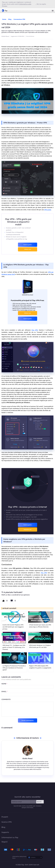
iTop (28, 789)
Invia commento (28, 720)
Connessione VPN (19, 19)
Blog (10, 19)
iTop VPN (5, 11)
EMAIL (4, 691)
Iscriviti (39, 802)
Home (4, 19)
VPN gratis (48, 210)
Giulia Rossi (5, 36)
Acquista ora (28, 529)
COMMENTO (6, 699)
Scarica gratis (28, 245)
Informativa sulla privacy (19, 856)
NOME (4, 684)
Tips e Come (6, 634)
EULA (14, 858)
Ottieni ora (28, 249)
